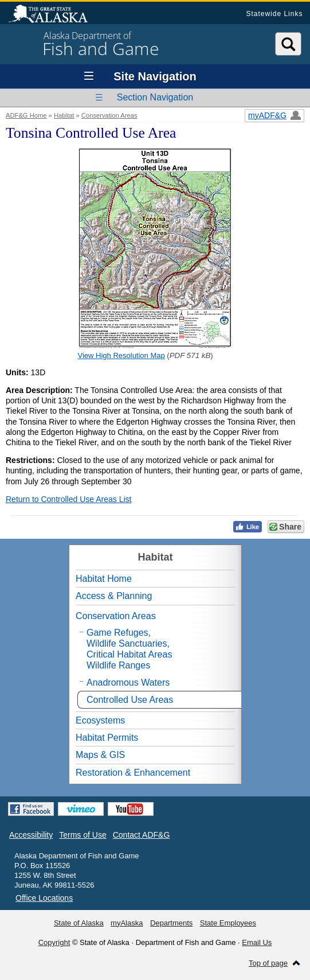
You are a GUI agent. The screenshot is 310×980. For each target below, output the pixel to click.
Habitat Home (104, 579)
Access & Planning (114, 596)
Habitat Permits (107, 738)
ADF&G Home (26, 115)
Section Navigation (155, 97)
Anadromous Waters (128, 682)
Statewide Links (274, 14)
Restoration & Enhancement (133, 773)
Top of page (268, 963)
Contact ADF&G (142, 835)
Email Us (257, 942)
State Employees (228, 923)
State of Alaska (54, 15)
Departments (171, 923)
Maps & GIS (100, 755)
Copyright (54, 942)
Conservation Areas (109, 115)
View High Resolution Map (121, 355)
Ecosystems (100, 720)
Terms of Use (83, 835)
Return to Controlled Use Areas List (68, 499)
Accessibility (31, 835)
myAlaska (127, 923)
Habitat (64, 115)
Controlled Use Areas (130, 700)
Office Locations (44, 898)
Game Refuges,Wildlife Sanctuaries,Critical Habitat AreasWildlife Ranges (129, 649)
